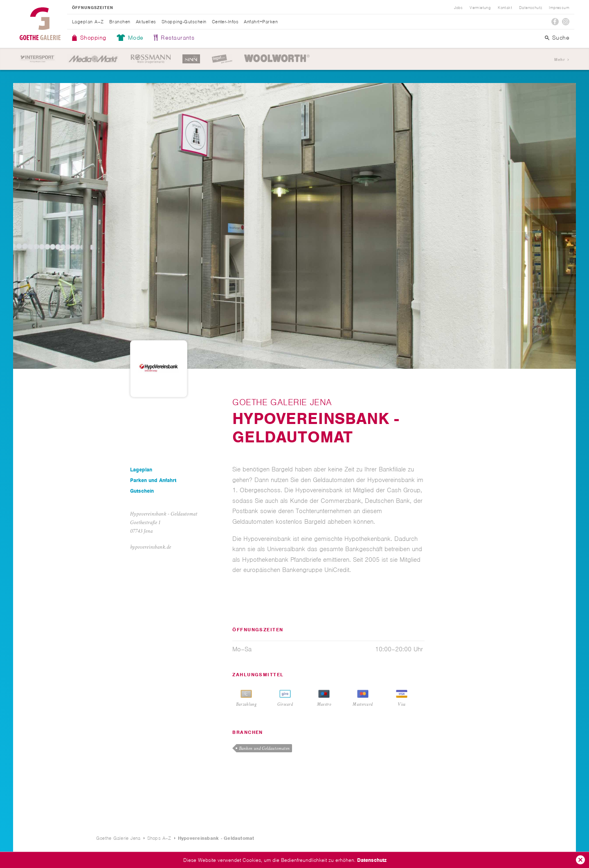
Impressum (559, 8)
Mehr (560, 59)
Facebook (555, 22)
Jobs (459, 8)
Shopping (93, 38)
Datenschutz (372, 860)
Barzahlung (246, 704)
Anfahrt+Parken (261, 22)
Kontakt (505, 8)
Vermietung (480, 8)
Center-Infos (225, 22)
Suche (561, 38)
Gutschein (142, 491)
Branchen (120, 22)
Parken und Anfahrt (153, 480)
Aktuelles (146, 22)
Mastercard (363, 704)
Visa (401, 704)
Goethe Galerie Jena (40, 24)
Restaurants (178, 38)
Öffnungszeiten (93, 8)
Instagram (566, 22)
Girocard (285, 704)
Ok (580, 860)
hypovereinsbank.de (151, 547)
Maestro (324, 704)
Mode (136, 38)
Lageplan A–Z (88, 22)
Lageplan (141, 470)
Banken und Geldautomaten (264, 748)
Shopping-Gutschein (184, 22)
